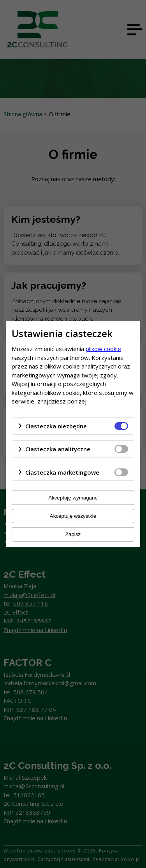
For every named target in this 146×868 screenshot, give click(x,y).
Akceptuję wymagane (73, 498)
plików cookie (103, 349)
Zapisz (73, 534)
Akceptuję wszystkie (73, 516)
